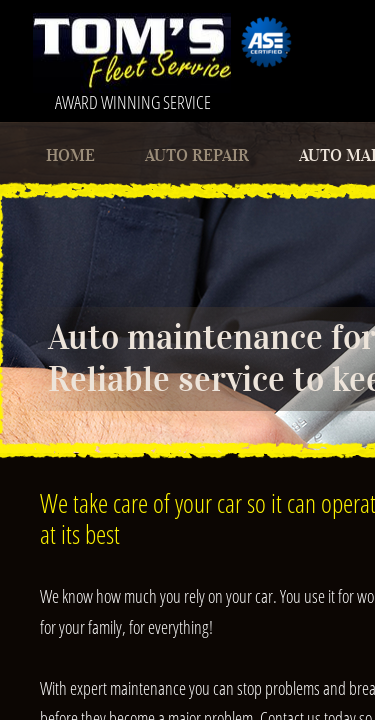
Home (70, 155)
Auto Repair (197, 155)
